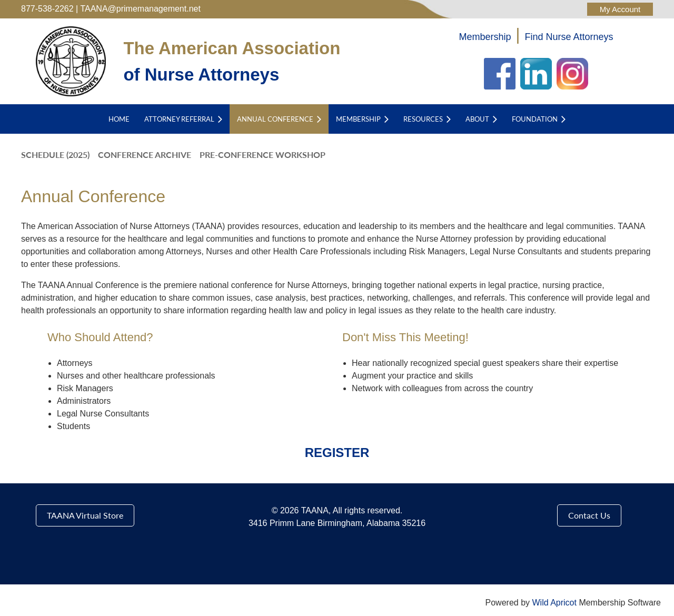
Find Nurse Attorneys (569, 37)
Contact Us (589, 515)
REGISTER (337, 453)
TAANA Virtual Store (85, 515)
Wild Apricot (554, 603)
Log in (620, 9)
